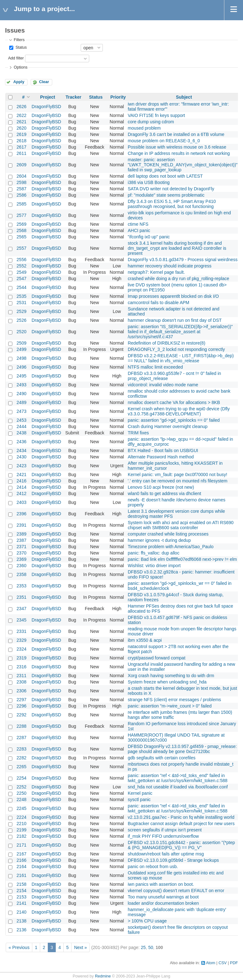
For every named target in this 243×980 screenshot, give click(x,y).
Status (20, 47)
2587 (21, 189)
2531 (21, 303)
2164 (21, 867)
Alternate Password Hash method (161, 457)
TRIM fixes (138, 433)
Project (48, 97)
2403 (21, 502)
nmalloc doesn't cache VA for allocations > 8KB (174, 402)
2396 (21, 514)
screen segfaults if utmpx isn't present (165, 830)
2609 (21, 165)
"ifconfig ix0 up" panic (149, 237)
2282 (21, 758)
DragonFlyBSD (46, 107)
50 (151, 947)
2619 (21, 134)
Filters (19, 40)
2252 (21, 787)
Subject (184, 97)
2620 (21, 128)
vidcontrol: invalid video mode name (163, 385)
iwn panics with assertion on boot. (161, 884)
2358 (21, 574)
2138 (21, 921)
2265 (21, 767)
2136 (21, 930)
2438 (21, 433)
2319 (21, 658)
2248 (21, 799)
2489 (21, 402)
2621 (21, 122)
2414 (21, 487)
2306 (21, 691)
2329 (21, 640)
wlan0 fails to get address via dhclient (165, 493)
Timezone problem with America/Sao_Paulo (171, 547)
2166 (21, 860)
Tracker (73, 97)
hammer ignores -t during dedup (159, 540)
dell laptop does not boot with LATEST (165, 176)
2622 (21, 115)
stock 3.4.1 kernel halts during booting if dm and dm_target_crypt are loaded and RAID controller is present (177, 248)
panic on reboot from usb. (153, 867)
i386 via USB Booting (149, 182)
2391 (21, 525)
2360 (21, 566)
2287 (21, 738)
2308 (21, 682)
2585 (21, 204)
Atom (211, 963)
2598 (21, 182)
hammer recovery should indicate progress (170, 266)
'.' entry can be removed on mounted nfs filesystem (178, 481)
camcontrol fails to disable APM (159, 303)
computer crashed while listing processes (168, 534)
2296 (21, 706)
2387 (21, 540)
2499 (21, 349)
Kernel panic (140, 793)
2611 (21, 153)
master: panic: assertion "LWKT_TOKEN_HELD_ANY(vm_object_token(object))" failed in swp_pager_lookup (183, 165)
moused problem (144, 128)
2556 (21, 260)
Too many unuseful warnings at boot (163, 897)
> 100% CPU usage (147, 921)
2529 (21, 311)
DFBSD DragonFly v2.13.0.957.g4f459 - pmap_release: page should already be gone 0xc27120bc (182, 749)
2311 (21, 676)
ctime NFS (138, 224)
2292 (21, 715)
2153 (21, 897)
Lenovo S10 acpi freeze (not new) (161, 487)
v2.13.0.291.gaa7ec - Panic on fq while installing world (181, 817)
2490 (21, 394)
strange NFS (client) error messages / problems (174, 700)
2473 (21, 411)
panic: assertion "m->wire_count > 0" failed (170, 706)
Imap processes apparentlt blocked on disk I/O (173, 296)
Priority (118, 97)
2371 (21, 547)
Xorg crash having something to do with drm (171, 676)
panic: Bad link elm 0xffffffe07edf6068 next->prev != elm (182, 559)
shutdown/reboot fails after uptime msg (166, 854)
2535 (21, 296)
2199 (21, 830)
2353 (21, 586)
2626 (21, 107)
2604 (21, 176)
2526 (21, 320)
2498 (21, 358)
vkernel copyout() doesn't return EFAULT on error (176, 891)
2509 (21, 343)
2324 (21, 649)
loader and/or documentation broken (163, 903)
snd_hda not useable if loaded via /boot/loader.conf (178, 787)
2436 (21, 442)
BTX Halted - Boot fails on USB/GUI (163, 450)
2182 (21, 836)
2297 (21, 700)
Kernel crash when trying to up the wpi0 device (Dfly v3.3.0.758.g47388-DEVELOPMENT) (179, 411)
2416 (21, 481)
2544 (21, 287)
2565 (21, 237)
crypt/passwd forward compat (157, 658)
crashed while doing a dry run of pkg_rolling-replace (179, 279)
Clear (44, 82)
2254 (21, 778)
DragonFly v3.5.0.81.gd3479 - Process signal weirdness (183, 260)
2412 (21, 493)
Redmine (103, 976)
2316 (21, 667)
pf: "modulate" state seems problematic (166, 195)
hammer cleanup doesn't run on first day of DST (175, 320)
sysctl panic (139, 799)
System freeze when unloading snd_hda (167, 682)
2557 (21, 248)
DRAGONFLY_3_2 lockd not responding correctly (176, 349)
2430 (21, 457)
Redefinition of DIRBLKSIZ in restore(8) (167, 343)
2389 (21, 534)
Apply (19, 82)
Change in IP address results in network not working (179, 153)
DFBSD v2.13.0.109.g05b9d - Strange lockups (173, 860)
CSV (223, 963)
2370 (21, 553)
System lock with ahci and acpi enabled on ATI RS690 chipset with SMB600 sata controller (181, 525)
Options (20, 67)
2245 (21, 808)
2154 (21, 891)
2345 (21, 620)
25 (143, 947)
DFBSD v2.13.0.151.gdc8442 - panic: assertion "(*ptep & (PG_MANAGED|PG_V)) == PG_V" (181, 845)
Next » (80, 947)
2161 (21, 875)
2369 (21, 559)
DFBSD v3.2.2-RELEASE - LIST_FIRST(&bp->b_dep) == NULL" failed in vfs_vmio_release (181, 358)
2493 (21, 385)
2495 (21, 376)
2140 (21, 912)
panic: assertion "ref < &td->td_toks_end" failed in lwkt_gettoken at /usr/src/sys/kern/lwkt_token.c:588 (178, 778)
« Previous (19, 947)
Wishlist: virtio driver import (154, 566)
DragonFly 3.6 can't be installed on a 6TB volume (176, 134)
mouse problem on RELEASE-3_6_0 (164, 141)
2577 (21, 215)
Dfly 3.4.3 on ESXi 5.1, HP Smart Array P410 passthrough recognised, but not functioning (172, 204)
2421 (21, 475)
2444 (21, 426)
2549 (21, 272)
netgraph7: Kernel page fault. (156, 272)
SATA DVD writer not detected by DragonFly (171, 189)
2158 (21, 884)
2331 (21, 631)
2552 (21, 266)
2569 (21, 224)
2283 (21, 749)
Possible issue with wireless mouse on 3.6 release (177, 147)
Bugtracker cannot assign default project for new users (181, 824)
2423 (21, 466)
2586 (21, 195)
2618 (21, 141)
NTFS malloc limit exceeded (155, 367)
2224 (21, 817)
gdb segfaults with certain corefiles (162, 758)
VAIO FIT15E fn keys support (156, 115)
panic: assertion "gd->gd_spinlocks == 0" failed (174, 420)
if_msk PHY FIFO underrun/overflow (163, 836)
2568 (21, 230)
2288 (21, 726)
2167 (21, 854)
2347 (21, 609)
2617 (21, 147)
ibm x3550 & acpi (145, 640)
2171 (21, 845)
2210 (21, 824)
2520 (21, 332)
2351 (21, 597)
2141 (21, 903)
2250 (21, 793)
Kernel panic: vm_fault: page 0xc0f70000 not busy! (178, 475)
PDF (234, 963)
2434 (21, 450)
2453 (21, 420)
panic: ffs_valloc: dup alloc (154, 553)
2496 (21, 367)
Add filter (16, 58)
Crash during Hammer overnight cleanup (168, 426)
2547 (21, 279)
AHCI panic (139, 230)
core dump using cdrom (151, 122)
